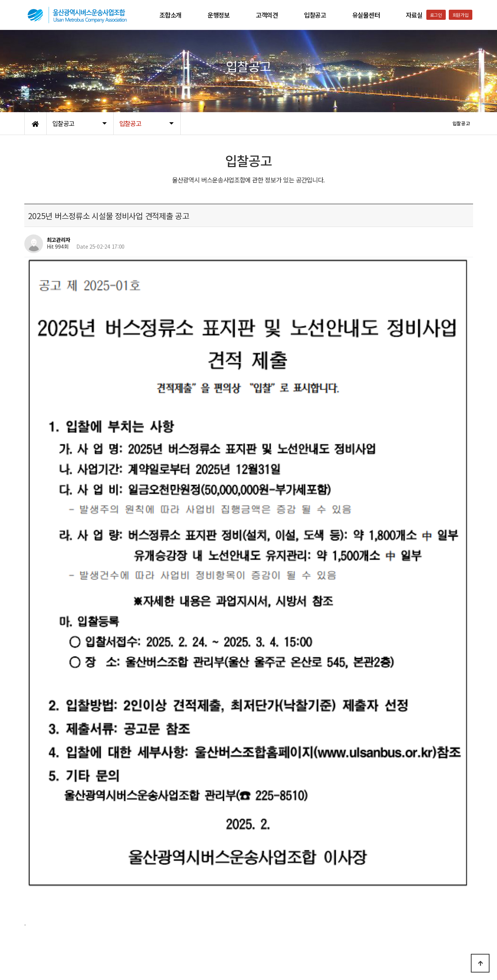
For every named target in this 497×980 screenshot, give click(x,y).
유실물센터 (366, 15)
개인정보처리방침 (43, 922)
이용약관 (79, 922)
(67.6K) (85, 725)
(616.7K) (82, 758)
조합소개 (170, 15)
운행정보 (219, 15)
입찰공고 (315, 15)
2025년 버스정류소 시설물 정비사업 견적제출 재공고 (113, 836)
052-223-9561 (385, 955)
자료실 (414, 15)
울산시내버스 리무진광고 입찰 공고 (94, 855)
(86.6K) (88, 692)
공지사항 (105, 922)
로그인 (436, 15)
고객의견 (267, 15)
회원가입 (461, 15)
